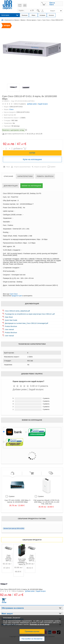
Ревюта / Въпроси (45, 176)
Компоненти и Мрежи (12, 20)
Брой (4, 147)
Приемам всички (32, 631)
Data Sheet (9, 317)
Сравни (53, 167)
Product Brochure (11, 326)
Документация (11, 186)
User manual (9, 329)
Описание (8, 176)
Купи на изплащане (32, 159)
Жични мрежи (31, 20)
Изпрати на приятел (40, 167)
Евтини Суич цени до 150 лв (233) (14, 528)
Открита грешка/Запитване (22, 167)
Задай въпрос (43, 104)
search (40, 9)
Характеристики (25, 176)
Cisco (11, 109)
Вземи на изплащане (32, 186)
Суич (39, 20)
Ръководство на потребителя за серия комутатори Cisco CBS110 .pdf (30, 314)
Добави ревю (32, 104)
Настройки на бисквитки (32, 639)
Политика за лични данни (39, 624)
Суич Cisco (46, 20)
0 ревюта (22, 104)
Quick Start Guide (11, 320)
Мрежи (23, 20)
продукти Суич (17, 296)
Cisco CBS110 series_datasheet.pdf (17, 311)
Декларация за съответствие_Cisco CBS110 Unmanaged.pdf (27, 323)
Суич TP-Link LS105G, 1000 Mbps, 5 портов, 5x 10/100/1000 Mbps (17, 501)
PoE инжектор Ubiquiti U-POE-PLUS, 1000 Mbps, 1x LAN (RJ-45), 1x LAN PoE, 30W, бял (47, 502)
